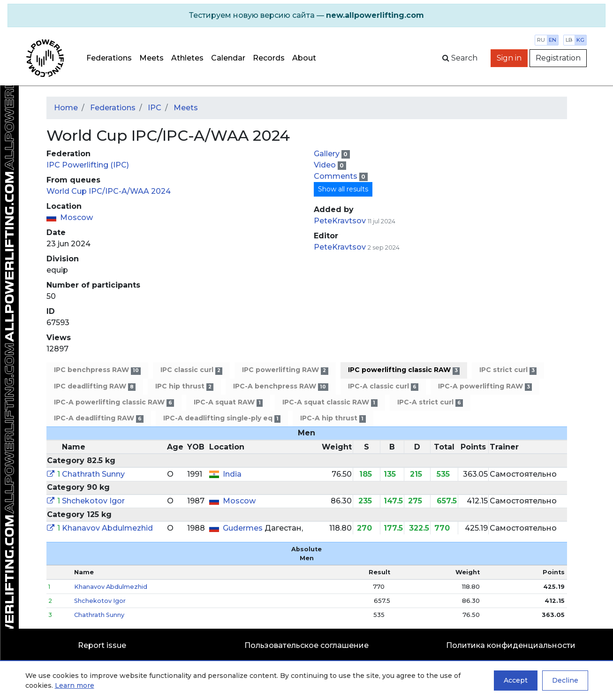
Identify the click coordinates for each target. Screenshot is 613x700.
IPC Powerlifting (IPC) (88, 165)
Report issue (102, 645)
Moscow (76, 217)
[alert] (306, 15)
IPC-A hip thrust (333, 418)
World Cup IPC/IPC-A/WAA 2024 (109, 191)
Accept (516, 680)
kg (580, 40)
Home (66, 108)
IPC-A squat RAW (228, 402)
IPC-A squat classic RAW (330, 402)
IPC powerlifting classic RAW (404, 370)
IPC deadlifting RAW (95, 386)
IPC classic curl (191, 370)
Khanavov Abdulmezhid (107, 528)
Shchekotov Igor (93, 501)
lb (569, 40)
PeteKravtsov (340, 221)
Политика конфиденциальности (511, 645)
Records (269, 58)
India (232, 474)
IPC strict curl (508, 370)
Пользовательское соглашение (306, 645)
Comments (337, 176)
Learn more (75, 685)
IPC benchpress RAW (97, 370)
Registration (558, 58)
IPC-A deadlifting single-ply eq (222, 418)
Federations (109, 58)
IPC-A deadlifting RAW (99, 418)
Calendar (228, 58)
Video (326, 165)
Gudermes (244, 528)
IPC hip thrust (184, 386)
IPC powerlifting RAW (285, 370)
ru (541, 40)
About (304, 58)
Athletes (187, 58)
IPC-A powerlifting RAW (485, 386)
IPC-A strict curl (430, 402)
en (552, 40)
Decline (565, 680)
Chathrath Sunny (93, 474)
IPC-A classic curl (383, 386)
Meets (151, 58)
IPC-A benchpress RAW (280, 386)
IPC (155, 108)
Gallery (328, 154)
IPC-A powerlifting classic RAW (114, 402)
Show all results (343, 189)
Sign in (509, 58)
